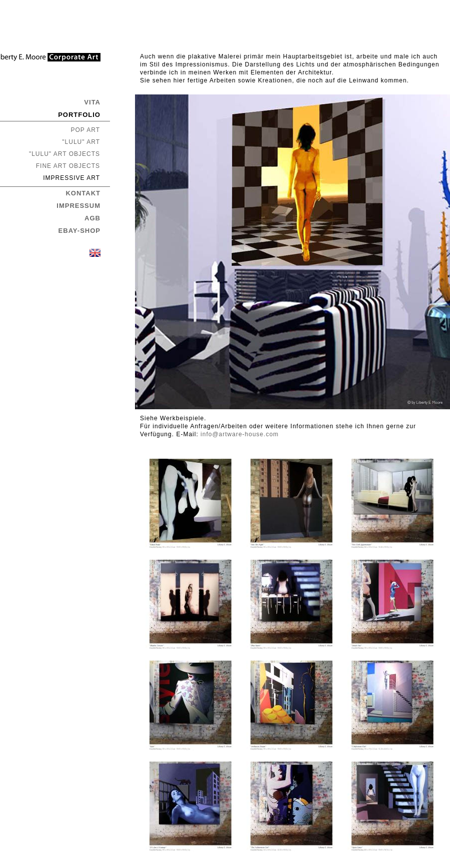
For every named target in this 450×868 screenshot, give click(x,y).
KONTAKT (83, 193)
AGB (92, 218)
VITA (92, 102)
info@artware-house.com (239, 434)
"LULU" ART (81, 142)
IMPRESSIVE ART (71, 178)
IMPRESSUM (78, 206)
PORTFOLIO (79, 115)
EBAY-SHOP (79, 231)
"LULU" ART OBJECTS (64, 154)
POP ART (85, 130)
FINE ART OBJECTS (68, 166)
